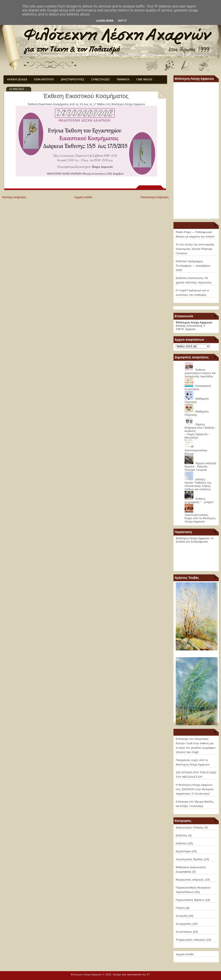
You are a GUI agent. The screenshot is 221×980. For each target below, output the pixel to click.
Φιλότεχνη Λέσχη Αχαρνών (87, 975)
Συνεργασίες (184, 924)
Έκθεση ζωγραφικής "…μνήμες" (199, 500)
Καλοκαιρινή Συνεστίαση (198, 387)
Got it (122, 21)
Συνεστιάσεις (184, 932)
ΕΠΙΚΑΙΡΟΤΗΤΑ (44, 80)
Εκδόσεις (181, 835)
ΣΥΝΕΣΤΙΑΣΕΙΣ (100, 80)
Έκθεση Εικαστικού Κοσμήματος (86, 96)
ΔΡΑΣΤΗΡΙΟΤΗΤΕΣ (73, 80)
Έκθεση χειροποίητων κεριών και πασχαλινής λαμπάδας (200, 373)
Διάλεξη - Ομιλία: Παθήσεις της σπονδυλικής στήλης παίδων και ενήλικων (198, 484)
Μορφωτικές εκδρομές (190, 880)
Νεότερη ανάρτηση (14, 197)
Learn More (105, 21)
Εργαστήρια (183, 851)
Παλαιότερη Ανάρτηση (154, 197)
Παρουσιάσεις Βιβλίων (190, 900)
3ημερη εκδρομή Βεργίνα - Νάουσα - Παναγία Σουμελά (200, 466)
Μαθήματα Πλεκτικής (197, 400)
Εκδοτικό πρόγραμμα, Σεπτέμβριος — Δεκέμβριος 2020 (193, 266)
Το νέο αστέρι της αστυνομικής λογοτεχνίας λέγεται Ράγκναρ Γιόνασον (195, 249)
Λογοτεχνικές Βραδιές (190, 859)
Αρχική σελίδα (83, 197)
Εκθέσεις (181, 843)
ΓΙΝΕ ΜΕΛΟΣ (144, 80)
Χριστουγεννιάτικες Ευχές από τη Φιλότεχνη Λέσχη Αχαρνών (200, 518)
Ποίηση (180, 908)
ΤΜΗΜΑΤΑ (123, 80)
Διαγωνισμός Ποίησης (190, 827)
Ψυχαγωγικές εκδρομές (191, 940)
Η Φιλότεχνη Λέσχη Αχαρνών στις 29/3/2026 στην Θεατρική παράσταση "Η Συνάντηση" (194, 789)
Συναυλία (182, 916)
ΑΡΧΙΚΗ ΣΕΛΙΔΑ (17, 80)
